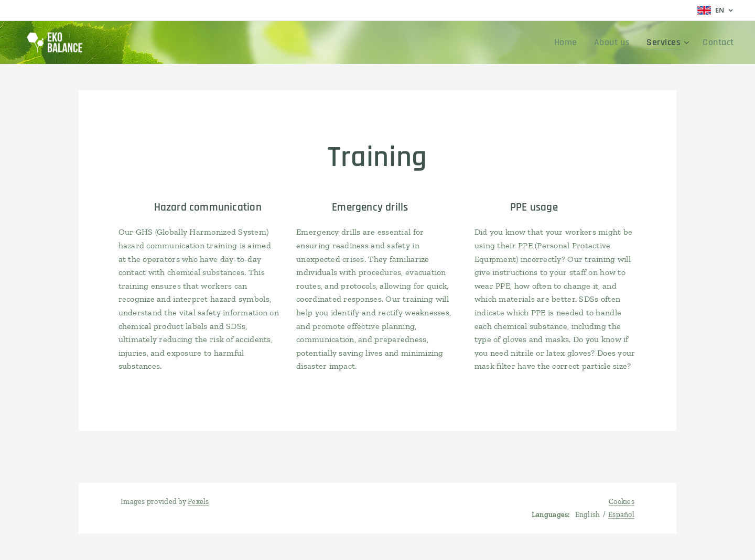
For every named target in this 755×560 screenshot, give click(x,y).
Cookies (622, 502)
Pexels (198, 502)
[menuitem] (580, 42)
